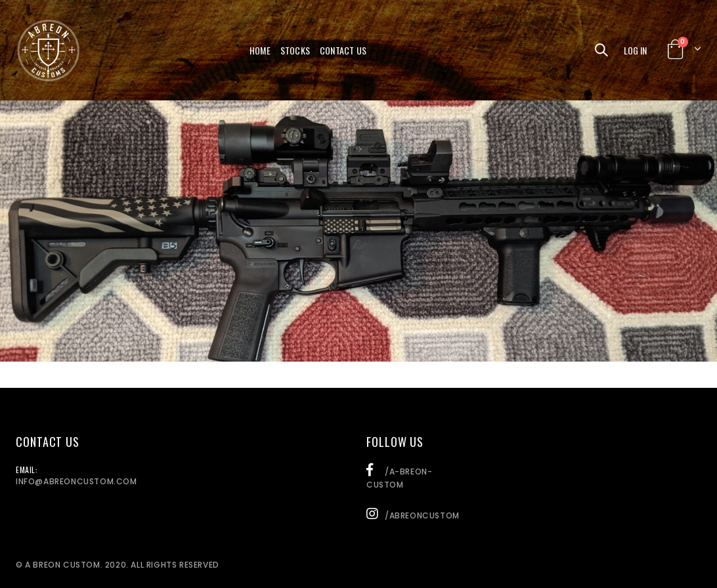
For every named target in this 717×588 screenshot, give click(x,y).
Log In (635, 50)
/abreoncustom (413, 515)
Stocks (295, 50)
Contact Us (343, 50)
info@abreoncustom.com (76, 481)
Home (260, 50)
